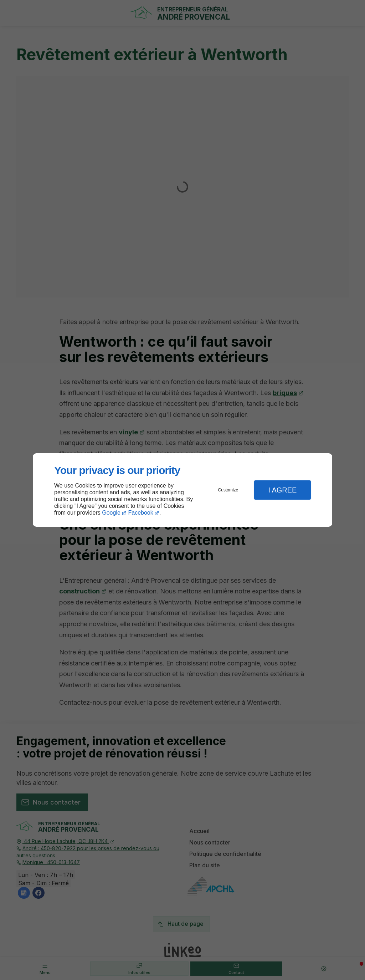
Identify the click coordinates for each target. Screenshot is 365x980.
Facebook (141, 513)
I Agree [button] (282, 490)
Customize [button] (228, 490)
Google (111, 513)
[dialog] (182, 490)
